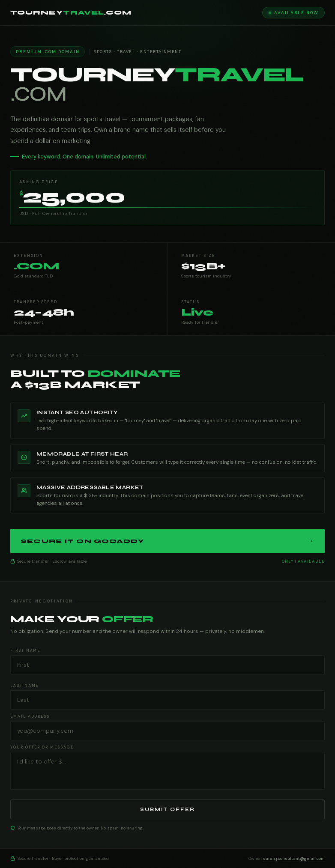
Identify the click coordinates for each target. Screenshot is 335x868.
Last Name (24, 686)
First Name (25, 650)
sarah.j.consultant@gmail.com (294, 858)
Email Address (30, 716)
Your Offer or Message (42, 747)
